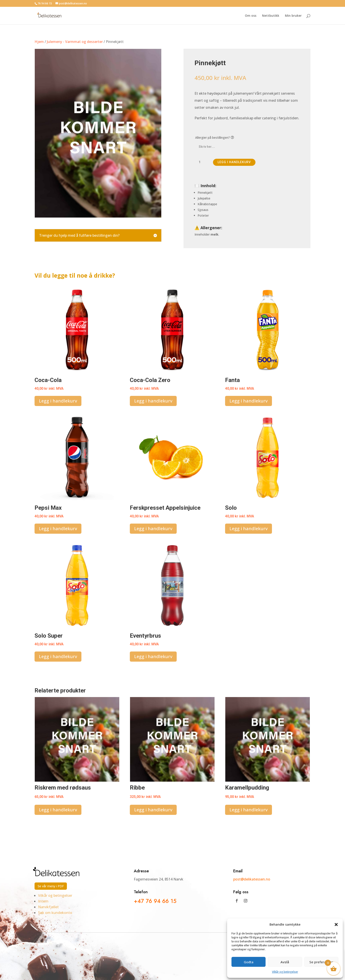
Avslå (285, 962)
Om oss (251, 16)
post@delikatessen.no (252, 879)
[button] (336, 925)
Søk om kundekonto (55, 913)
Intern (43, 901)
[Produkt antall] (201, 162)
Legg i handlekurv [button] (58, 401)
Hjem (39, 42)
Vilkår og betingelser (285, 972)
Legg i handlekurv (234, 162)
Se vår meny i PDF (51, 886)
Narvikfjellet (48, 907)
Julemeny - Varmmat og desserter (75, 42)
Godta (249, 962)
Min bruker (293, 16)
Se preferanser (321, 962)
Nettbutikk (271, 16)
